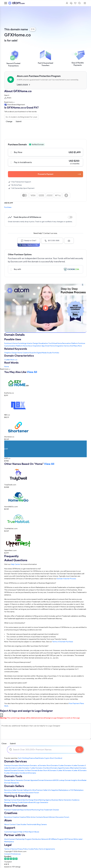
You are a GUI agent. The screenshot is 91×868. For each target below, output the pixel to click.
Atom (8, 820)
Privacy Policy (23, 849)
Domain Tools (13, 776)
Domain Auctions (18, 793)
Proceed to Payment (59, 174)
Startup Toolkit (17, 802)
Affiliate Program (58, 839)
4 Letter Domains (78, 766)
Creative (26, 353)
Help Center (15, 564)
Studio (49, 353)
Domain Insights (71, 780)
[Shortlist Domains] (75, 3)
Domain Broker (37, 770)
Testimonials (32, 824)
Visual (31, 353)
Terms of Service (11, 849)
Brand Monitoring (33, 810)
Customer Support (12, 832)
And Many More (76, 346)
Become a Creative (12, 817)
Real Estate (39, 758)
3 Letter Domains (65, 766)
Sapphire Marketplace (60, 790)
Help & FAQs (24, 832)
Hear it (7, 95)
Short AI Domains (50, 770)
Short (12, 360)
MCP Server (69, 839)
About (7, 824)
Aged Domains (64, 768)
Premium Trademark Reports (15, 810)
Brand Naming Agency (43, 800)
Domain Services (16, 761)
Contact (13, 824)
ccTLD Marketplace (76, 790)
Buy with (45, 269)
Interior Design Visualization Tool (39, 343)
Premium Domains (11, 766)
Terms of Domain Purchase (63, 642)
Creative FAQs (25, 817)
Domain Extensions (45, 780)
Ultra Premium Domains (28, 766)
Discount (70, 217)
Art (35, 353)
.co (16, 360)
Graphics (8, 353)
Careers (44, 824)
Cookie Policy (33, 849)
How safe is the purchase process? (18, 662)
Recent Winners (49, 817)
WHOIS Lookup (59, 780)
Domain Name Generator (14, 780)
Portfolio (56, 353)
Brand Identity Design (26, 800)
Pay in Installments (45, 162)
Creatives (11, 813)
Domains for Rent (24, 770)
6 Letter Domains (23, 768)
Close (4, 743)
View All (32, 372)
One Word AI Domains (28, 773)
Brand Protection (16, 806)
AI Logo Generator (41, 802)
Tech (20, 758)
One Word (58, 758)
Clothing (25, 758)
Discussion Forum (32, 793)
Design (14, 353)
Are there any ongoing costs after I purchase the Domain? (26, 646)
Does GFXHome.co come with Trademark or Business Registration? (30, 583)
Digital (39, 353)
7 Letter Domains (36, 768)
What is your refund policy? (15, 623)
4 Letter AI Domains (79, 770)
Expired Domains (11, 770)
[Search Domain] (79, 750)
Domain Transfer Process (66, 579)
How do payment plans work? (16, 683)
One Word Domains (50, 768)
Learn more (23, 84)
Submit (19, 121)
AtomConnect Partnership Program (18, 839)
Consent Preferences (12, 854)
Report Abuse (34, 832)
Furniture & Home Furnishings (15, 343)
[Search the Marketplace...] (21, 117)
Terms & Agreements (47, 849)
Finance (32, 758)
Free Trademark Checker (50, 810)
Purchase (8, 207)
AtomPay (8, 793)
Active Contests (37, 817)
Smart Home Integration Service (57, 346)
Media (44, 353)
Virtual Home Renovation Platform (65, 343)
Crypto (47, 758)
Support (10, 828)
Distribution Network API (41, 839)
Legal (8, 845)
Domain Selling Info (24, 790)
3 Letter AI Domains (64, 770)
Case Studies (21, 824)
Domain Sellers (14, 786)
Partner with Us (15, 835)
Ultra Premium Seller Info (42, 790)
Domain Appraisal (31, 780)
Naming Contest (11, 800)
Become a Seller (10, 790)
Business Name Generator (62, 800)
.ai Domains (42, 766)
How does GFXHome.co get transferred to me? (23, 569)
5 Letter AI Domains (12, 773)
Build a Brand (28, 802)
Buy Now (45, 152)
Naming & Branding (17, 796)
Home (20, 353)
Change (9, 121)
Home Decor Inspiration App (34, 346)
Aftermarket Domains (78, 768)
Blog (39, 824)
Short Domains (52, 766)
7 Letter (7, 360)
